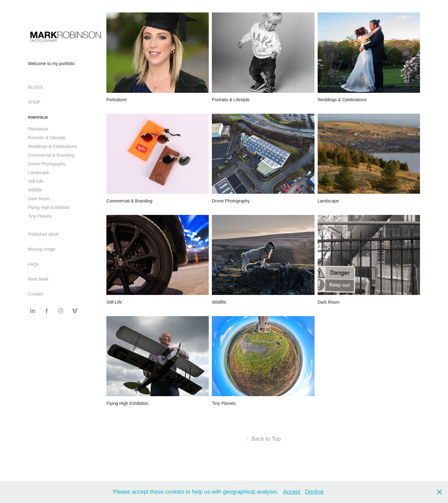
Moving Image (42, 249)
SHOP (34, 102)
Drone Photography (47, 164)
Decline (314, 492)
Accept (292, 492)
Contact (35, 294)
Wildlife (35, 190)
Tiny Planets (40, 216)
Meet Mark (38, 279)
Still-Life (36, 181)
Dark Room (39, 199)
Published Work (43, 234)
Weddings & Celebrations (53, 146)
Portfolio (38, 117)
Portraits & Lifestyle (47, 138)
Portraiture (38, 129)
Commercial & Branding (51, 155)
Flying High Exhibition (49, 207)
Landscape (39, 173)
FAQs (33, 264)
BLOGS (35, 87)
